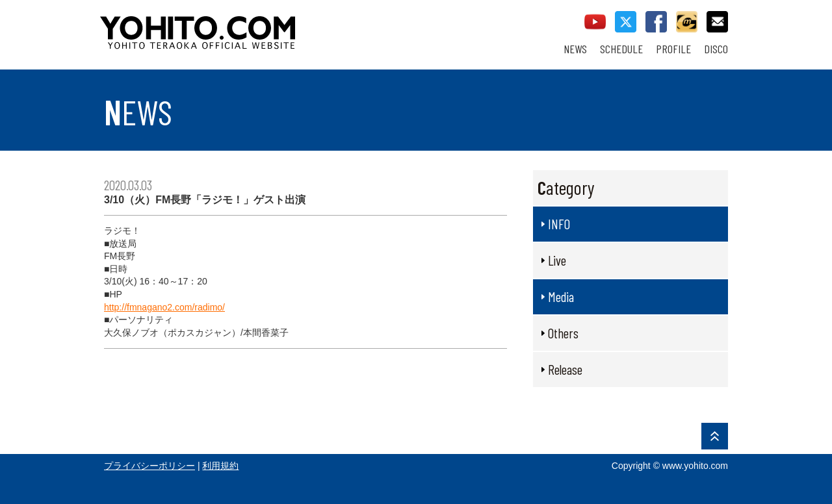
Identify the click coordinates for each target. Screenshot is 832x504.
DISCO (716, 49)
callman (687, 22)
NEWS (575, 49)
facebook (656, 22)
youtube (595, 22)
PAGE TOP (715, 436)
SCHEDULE (621, 49)
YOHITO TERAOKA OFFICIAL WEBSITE (248, 26)
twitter (626, 22)
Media (561, 296)
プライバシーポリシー (149, 466)
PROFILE (673, 49)
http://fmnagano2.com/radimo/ (164, 307)
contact (717, 22)
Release (565, 369)
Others (563, 333)
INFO (559, 224)
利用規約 (220, 466)
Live (557, 260)
